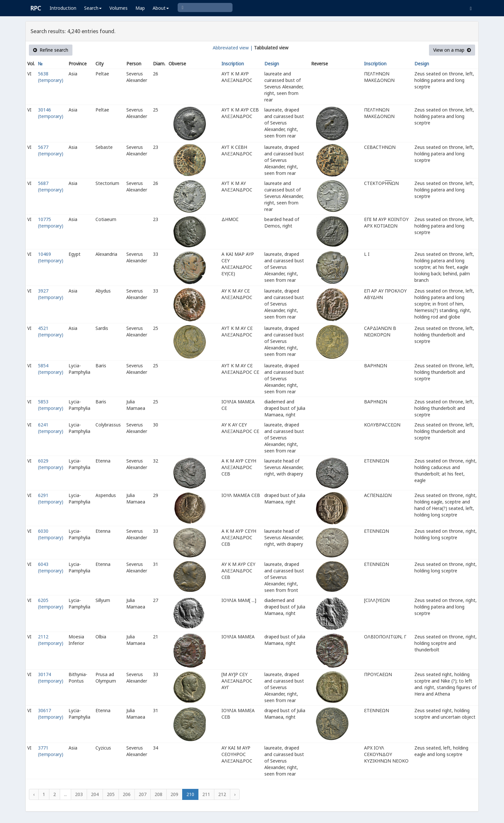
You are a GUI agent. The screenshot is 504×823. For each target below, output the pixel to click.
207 (143, 794)
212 (222, 794)
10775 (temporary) (51, 222)
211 (206, 794)
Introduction (63, 8)
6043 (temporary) (51, 567)
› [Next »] (235, 794)
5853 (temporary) (51, 405)
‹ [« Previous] (34, 794)
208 (158, 794)
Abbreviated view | (233, 48)
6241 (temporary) (51, 428)
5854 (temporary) (51, 369)
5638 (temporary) (51, 77)
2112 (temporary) (51, 640)
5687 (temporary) (51, 186)
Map (140, 8)
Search (93, 8)
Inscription (233, 64)
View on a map (452, 50)
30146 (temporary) (51, 113)
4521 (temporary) (51, 331)
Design (272, 64)
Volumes (119, 8)
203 (79, 794)
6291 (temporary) (51, 498)
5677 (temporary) (51, 150)
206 (127, 794)
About (161, 8)
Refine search (51, 50)
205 (111, 794)
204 (95, 794)
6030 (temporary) (51, 534)
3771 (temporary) (51, 751)
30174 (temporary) (51, 678)
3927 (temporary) (51, 294)
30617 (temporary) (51, 714)
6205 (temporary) (51, 603)
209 (174, 794)
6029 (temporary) (51, 464)
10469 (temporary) (51, 257)
